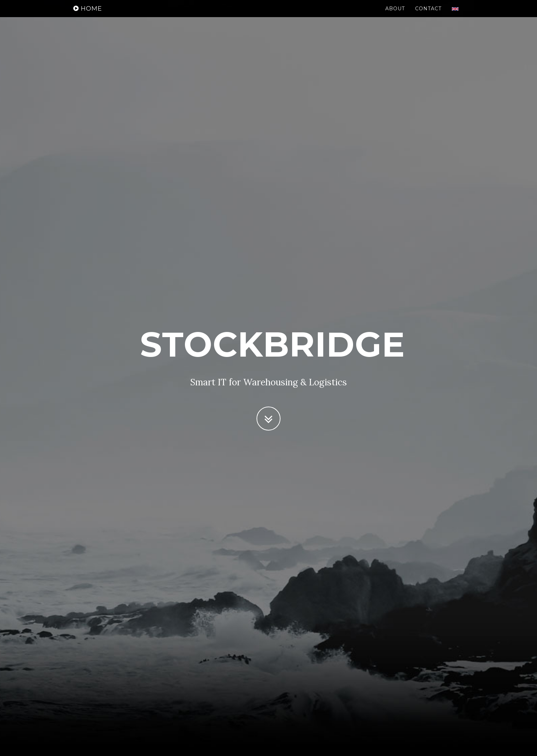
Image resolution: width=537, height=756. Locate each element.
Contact (428, 15)
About (395, 15)
